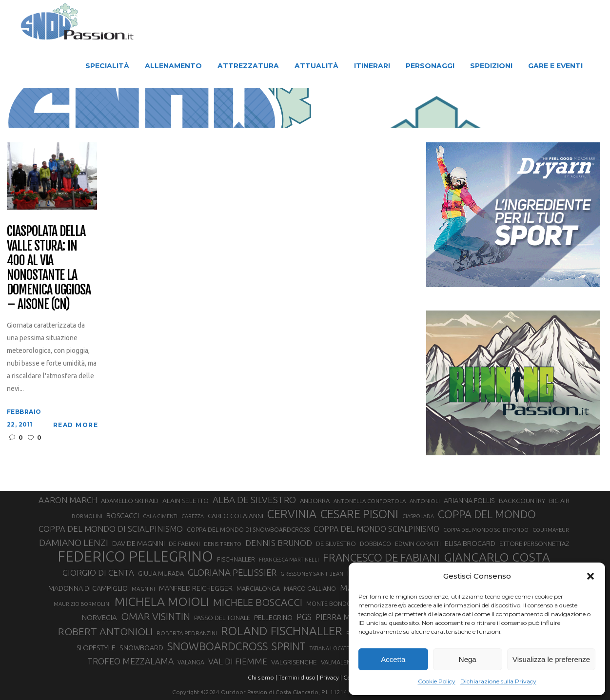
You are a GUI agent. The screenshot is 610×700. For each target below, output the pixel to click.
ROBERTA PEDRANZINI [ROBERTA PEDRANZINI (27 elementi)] (187, 633)
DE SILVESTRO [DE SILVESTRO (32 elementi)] (336, 544)
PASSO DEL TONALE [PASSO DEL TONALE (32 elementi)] (222, 618)
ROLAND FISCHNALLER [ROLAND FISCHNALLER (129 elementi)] (282, 631)
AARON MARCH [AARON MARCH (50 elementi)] (68, 500)
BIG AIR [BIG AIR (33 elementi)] (559, 501)
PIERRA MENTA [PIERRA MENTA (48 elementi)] (342, 617)
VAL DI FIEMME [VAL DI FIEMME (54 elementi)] (238, 661)
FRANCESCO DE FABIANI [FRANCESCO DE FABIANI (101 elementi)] (381, 557)
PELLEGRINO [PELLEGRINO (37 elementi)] (273, 618)
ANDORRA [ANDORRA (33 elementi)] (315, 501)
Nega (468, 659)
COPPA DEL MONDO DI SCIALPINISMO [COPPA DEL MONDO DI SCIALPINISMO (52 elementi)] (111, 529)
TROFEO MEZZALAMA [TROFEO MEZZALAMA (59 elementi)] (130, 661)
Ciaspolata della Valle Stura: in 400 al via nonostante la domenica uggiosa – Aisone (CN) (49, 268)
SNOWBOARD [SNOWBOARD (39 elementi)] (141, 648)
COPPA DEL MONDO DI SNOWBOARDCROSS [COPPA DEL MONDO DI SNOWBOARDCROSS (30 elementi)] (248, 529)
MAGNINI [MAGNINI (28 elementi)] (143, 589)
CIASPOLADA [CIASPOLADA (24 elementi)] (418, 516)
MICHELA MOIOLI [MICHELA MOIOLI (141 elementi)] (162, 602)
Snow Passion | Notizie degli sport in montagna (209, 108)
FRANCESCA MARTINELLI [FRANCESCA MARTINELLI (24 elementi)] (289, 560)
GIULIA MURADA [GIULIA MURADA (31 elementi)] (161, 573)
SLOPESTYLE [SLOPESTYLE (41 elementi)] (96, 648)
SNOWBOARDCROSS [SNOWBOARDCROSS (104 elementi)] (217, 646)
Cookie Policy (437, 681)
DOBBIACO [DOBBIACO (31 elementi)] (375, 544)
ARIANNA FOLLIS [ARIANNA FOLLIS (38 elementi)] (469, 501)
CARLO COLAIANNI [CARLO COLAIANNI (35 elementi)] (236, 516)
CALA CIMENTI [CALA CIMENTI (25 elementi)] (160, 516)
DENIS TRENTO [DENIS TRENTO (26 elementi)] (223, 544)
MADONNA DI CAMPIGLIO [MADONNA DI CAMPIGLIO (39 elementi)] (88, 588)
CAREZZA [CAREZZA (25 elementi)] (193, 516)
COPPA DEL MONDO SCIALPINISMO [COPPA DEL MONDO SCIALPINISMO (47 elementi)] (376, 529)
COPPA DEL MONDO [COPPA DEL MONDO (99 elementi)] (487, 514)
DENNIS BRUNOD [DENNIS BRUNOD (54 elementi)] (279, 543)
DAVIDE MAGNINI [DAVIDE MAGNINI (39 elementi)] (138, 544)
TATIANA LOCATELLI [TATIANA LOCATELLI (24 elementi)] (333, 648)
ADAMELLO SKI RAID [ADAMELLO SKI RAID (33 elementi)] (130, 501)
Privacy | (331, 677)
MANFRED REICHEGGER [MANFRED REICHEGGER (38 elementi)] (196, 588)
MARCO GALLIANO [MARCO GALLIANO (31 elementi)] (310, 588)
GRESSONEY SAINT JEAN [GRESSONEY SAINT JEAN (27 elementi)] (312, 574)
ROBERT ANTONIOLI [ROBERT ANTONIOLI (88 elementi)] (105, 631)
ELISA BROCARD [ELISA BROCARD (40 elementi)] (470, 543)
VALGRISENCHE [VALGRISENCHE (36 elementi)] (294, 662)
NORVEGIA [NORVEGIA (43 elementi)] (99, 617)
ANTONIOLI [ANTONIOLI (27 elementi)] (425, 501)
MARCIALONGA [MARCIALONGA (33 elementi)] (258, 588)
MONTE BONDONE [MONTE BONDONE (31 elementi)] (333, 603)
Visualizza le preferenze (551, 659)
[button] (590, 576)
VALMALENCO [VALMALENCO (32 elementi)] (341, 662)
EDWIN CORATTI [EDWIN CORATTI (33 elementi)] (418, 544)
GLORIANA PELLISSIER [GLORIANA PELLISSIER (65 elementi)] (232, 573)
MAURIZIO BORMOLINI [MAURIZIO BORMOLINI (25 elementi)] (82, 604)
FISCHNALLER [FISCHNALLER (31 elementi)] (236, 559)
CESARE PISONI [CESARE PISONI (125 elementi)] (359, 514)
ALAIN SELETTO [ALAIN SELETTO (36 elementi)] (186, 501)
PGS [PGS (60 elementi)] (304, 617)
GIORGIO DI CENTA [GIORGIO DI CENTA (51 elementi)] (98, 573)
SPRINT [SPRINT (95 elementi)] (289, 646)
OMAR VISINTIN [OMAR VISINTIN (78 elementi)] (156, 616)
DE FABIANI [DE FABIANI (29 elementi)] (184, 544)
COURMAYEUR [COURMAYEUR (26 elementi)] (551, 530)
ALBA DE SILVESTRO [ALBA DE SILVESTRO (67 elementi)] (254, 500)
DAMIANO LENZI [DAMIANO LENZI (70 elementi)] (74, 543)
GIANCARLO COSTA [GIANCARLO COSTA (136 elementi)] (497, 557)
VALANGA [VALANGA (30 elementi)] (191, 662)
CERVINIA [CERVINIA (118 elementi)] (292, 514)
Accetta (393, 659)
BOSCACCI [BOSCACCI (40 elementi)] (123, 515)
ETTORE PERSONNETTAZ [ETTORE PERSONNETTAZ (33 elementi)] (534, 544)
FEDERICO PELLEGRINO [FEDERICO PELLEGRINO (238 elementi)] (135, 557)
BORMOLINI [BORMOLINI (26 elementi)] (87, 516)
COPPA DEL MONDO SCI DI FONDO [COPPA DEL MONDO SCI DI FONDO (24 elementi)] (486, 530)
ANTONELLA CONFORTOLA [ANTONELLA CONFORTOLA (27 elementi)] (370, 501)
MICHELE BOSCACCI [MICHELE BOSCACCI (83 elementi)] (258, 602)
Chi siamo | (262, 677)
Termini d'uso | (298, 677)
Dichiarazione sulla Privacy (498, 681)
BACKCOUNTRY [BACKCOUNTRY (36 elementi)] (522, 501)
